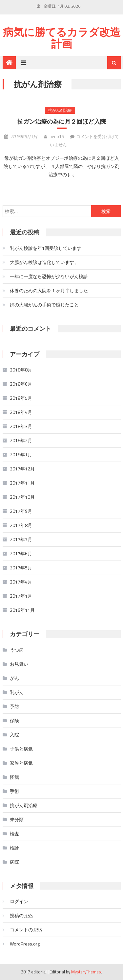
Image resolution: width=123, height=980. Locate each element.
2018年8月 (21, 370)
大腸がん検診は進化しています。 (44, 262)
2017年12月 (22, 469)
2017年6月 (21, 553)
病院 (14, 862)
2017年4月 (21, 582)
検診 (14, 848)
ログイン (19, 901)
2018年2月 (21, 440)
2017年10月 (22, 497)
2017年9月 (21, 511)
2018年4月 (21, 412)
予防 (14, 706)
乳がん (17, 692)
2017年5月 (21, 568)
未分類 (17, 819)
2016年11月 (22, 610)
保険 (14, 720)
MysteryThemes (86, 972)
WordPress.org (25, 944)
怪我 (14, 777)
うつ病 (17, 650)
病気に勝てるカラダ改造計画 (62, 38)
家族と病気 (21, 763)
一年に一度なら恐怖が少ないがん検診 (49, 276)
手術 (14, 791)
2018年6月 (21, 384)
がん (14, 678)
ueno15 (57, 136)
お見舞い (19, 664)
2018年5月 (21, 398)
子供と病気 (21, 749)
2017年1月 (21, 596)
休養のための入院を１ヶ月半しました (49, 290)
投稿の (21, 916)
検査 (14, 834)
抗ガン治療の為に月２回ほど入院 (62, 121)
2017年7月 (21, 539)
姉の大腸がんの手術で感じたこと (44, 305)
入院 (14, 735)
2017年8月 (21, 525)
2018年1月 (21, 454)
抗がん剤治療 (60, 110)
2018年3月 (21, 426)
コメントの (26, 930)
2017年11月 (22, 483)
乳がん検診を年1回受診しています (46, 248)
